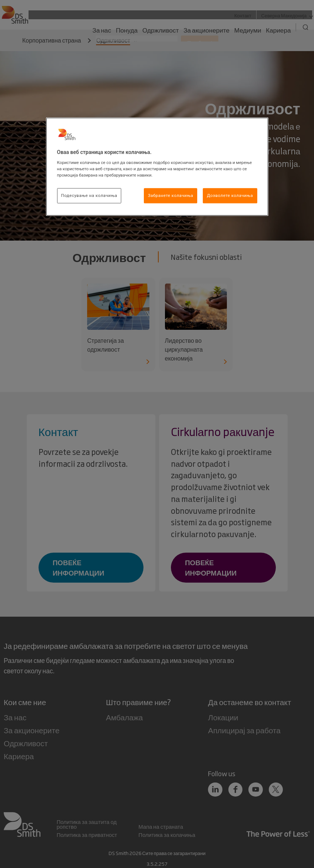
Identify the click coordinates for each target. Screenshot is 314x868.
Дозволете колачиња (230, 195)
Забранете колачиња (171, 195)
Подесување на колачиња (89, 195)
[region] (157, 167)
